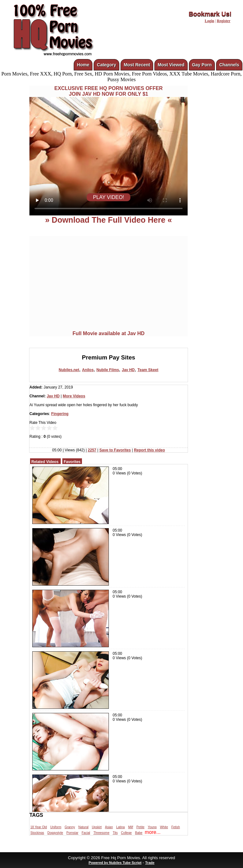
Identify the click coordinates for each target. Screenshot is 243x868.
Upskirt (97, 827)
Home (83, 65)
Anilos (88, 370)
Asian (109, 827)
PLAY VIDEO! (109, 197)
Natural (83, 827)
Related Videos (45, 462)
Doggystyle (55, 833)
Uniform (56, 827)
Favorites (72, 462)
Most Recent (137, 65)
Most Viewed (171, 65)
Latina (120, 827)
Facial (86, 833)
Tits (115, 833)
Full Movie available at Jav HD (109, 333)
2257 (92, 450)
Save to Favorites (115, 450)
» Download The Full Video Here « (108, 220)
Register (224, 21)
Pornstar (72, 833)
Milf (131, 827)
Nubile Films (108, 370)
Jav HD (128, 370)
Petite (140, 827)
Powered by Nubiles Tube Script (115, 863)
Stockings (37, 833)
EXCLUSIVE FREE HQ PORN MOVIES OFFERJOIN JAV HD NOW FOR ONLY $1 (109, 91)
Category (106, 65)
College (126, 833)
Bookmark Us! (210, 14)
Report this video (149, 450)
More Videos (74, 396)
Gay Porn (202, 65)
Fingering (60, 414)
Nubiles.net (69, 370)
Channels (229, 65)
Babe (139, 833)
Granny (70, 827)
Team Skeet (148, 370)
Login (209, 21)
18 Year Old (39, 827)
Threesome (101, 833)
